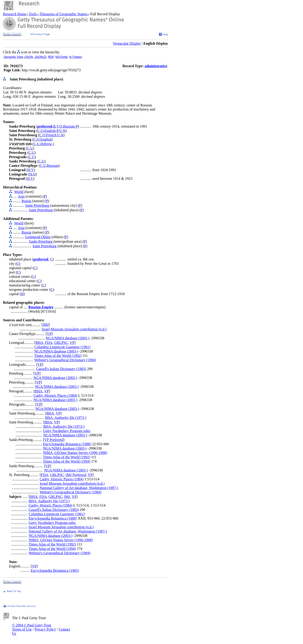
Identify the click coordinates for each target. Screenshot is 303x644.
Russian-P (70, 126)
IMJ (46, 325)
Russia (27, 201)
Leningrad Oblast (38, 237)
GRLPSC (61, 343)
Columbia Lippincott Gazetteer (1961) (62, 347)
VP (49, 334)
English (46, 139)
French (51, 135)
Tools (33, 14)
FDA (49, 343)
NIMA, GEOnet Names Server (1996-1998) (75, 453)
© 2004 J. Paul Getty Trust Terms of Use (32, 627)
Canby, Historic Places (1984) (55, 395)
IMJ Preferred (76, 475)
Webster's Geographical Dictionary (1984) (65, 360)
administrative (156, 66)
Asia (21, 196)
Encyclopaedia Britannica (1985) (55, 571)
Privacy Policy (45, 629)
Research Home (15, 14)
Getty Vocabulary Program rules (67, 431)
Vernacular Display (127, 43)
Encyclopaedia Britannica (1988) (67, 444)
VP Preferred (54, 440)
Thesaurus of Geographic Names (64, 14)
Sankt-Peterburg (41, 241)
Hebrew (47, 144)
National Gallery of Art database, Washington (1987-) (79, 488)
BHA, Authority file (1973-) (66, 418)
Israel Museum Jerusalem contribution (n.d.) (74, 329)
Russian (53, 166)
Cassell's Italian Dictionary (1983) (61, 369)
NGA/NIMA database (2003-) (68, 338)
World (19, 192)
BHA (39, 343)
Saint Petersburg (37, 205)
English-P (51, 131)
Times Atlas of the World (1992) (58, 356)
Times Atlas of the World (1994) (67, 461)
